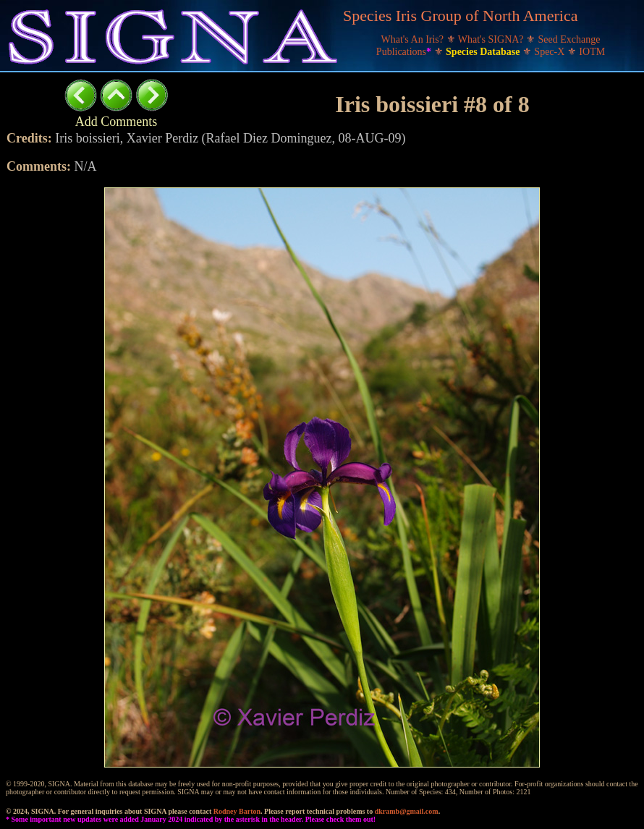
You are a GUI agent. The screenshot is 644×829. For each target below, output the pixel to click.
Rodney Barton (237, 811)
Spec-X (551, 52)
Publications (405, 52)
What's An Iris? (414, 39)
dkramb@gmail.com (407, 811)
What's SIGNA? (492, 39)
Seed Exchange (569, 39)
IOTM (592, 52)
